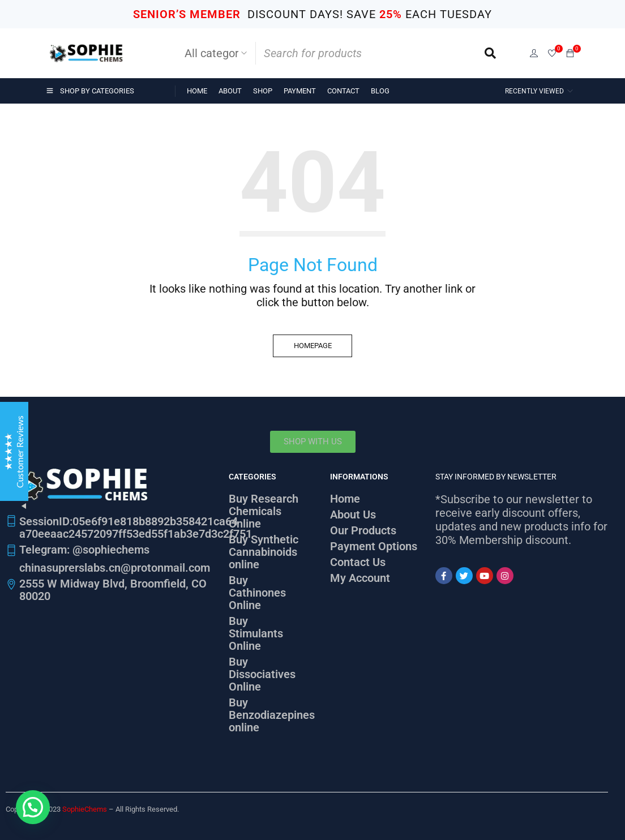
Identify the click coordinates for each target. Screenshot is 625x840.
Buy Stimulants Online (256, 633)
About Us (353, 515)
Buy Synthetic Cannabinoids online (264, 552)
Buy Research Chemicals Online (264, 511)
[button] (33, 807)
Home (345, 499)
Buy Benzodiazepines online (272, 715)
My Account (360, 578)
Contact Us (358, 562)
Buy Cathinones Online (257, 593)
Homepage (313, 346)
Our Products (363, 530)
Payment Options (374, 546)
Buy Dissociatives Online (262, 674)
